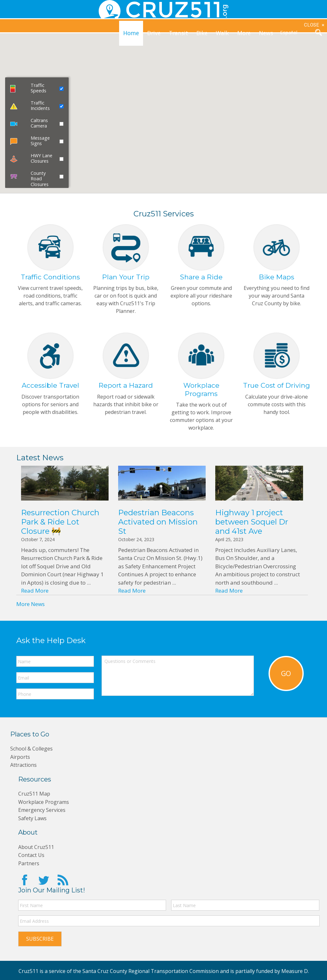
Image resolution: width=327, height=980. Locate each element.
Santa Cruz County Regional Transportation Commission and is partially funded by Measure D (195, 970)
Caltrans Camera (39, 123)
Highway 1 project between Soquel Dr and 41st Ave (252, 526)
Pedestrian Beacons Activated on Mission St (158, 526)
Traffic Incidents (40, 105)
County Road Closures (40, 179)
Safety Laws (33, 822)
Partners (29, 867)
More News (30, 607)
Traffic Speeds (38, 88)
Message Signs (40, 141)
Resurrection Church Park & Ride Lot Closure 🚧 (60, 526)
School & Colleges (32, 752)
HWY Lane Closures (42, 158)
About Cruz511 (37, 850)
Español (289, 32)
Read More (35, 594)
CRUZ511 (163, 10)
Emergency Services (43, 813)
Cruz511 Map (35, 797)
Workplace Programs (45, 805)
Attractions (24, 769)
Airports (21, 760)
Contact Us (32, 858)
